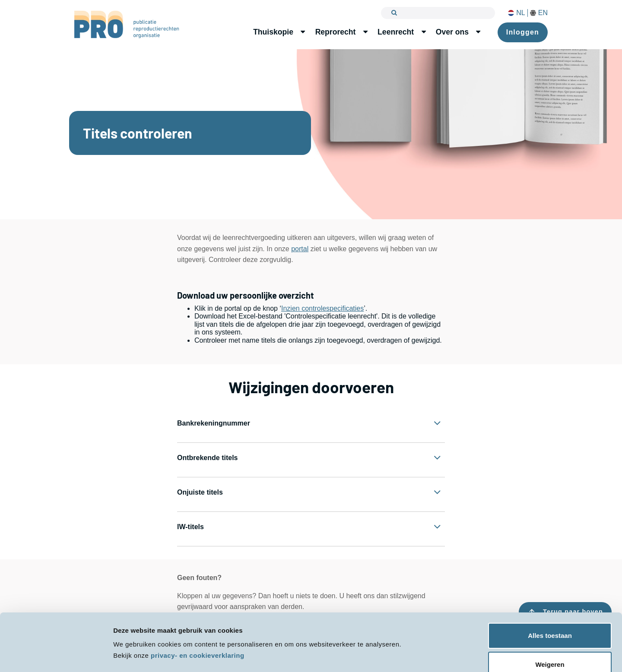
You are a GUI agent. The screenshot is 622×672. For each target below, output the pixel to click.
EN (539, 13)
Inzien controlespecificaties (322, 308)
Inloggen (523, 32)
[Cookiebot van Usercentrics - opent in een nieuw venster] (56, 655)
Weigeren (550, 640)
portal (300, 249)
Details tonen (134, 655)
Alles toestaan (550, 611)
